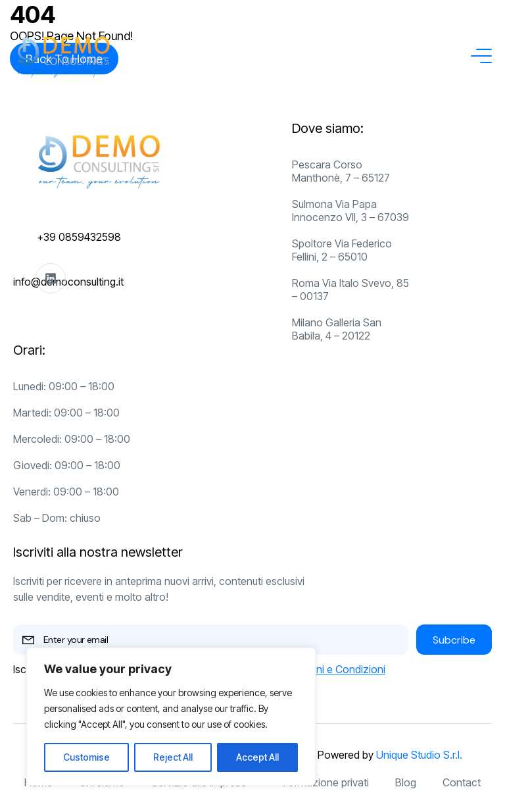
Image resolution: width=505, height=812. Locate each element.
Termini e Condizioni (338, 669)
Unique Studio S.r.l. (419, 755)
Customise (86, 757)
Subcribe (454, 640)
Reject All (173, 757)
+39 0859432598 (79, 237)
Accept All (257, 757)
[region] (171, 717)
